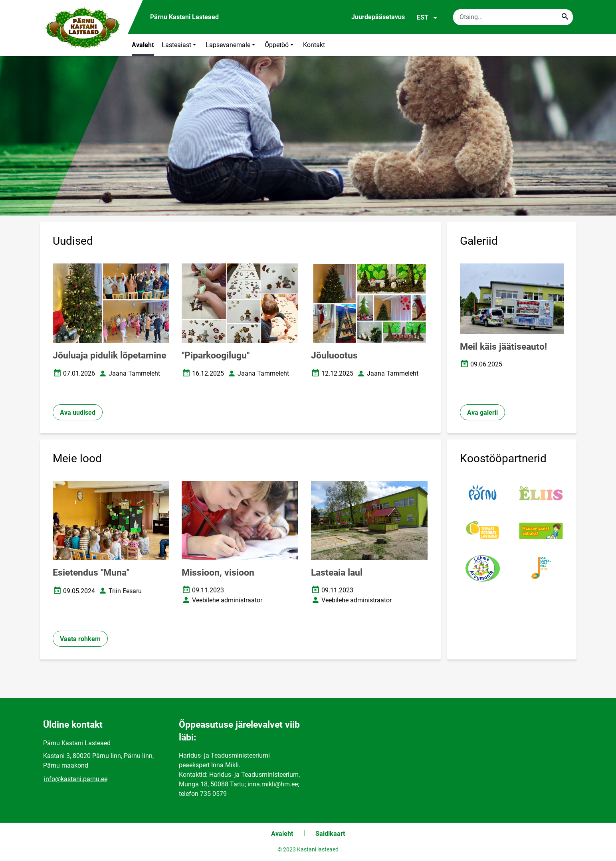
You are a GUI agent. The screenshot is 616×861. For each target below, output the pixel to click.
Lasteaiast (180, 45)
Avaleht (143, 45)
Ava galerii (482, 413)
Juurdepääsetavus (378, 17)
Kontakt (314, 45)
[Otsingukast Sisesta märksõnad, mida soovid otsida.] (513, 17)
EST (427, 18)
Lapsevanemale (231, 45)
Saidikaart (330, 834)
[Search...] (565, 17)
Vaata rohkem (80, 639)
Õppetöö (280, 45)
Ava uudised (78, 413)
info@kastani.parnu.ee (76, 779)
